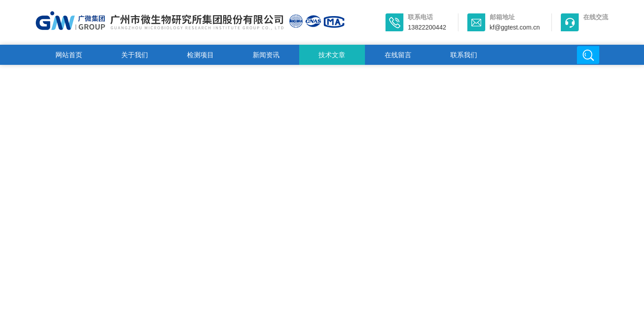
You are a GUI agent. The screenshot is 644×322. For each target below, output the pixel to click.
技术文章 (332, 55)
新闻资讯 (266, 55)
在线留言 (398, 55)
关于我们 (135, 55)
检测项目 (200, 55)
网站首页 (69, 55)
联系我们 (464, 55)
